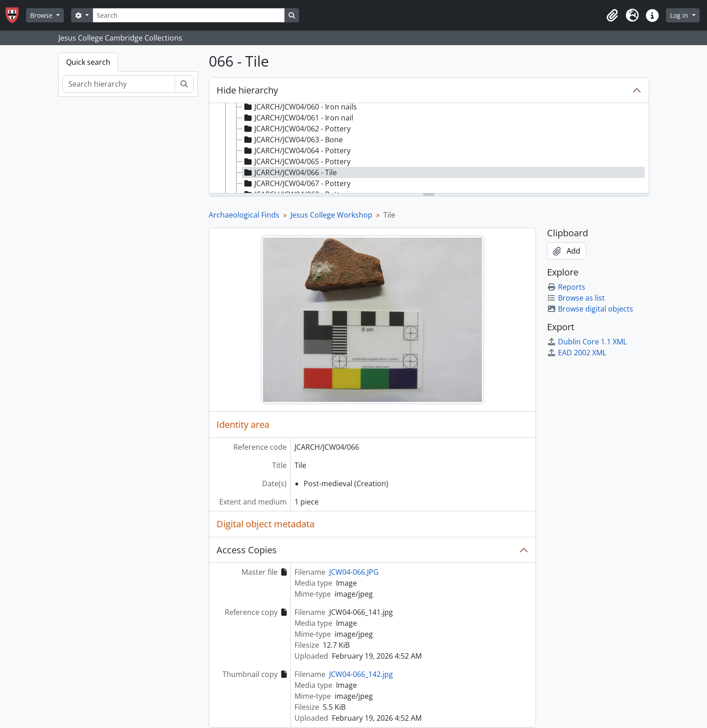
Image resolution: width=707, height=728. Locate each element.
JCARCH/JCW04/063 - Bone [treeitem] (293, 140)
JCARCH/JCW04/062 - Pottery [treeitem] (297, 129)
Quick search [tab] (88, 62)
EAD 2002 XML (577, 353)
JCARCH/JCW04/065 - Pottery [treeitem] (297, 161)
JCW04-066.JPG (354, 572)
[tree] (429, 149)
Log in (680, 15)
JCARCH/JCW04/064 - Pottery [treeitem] (297, 151)
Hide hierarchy (247, 90)
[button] (612, 16)
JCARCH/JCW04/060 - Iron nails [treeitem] (300, 107)
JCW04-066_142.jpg (361, 674)
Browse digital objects (590, 309)
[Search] (189, 15)
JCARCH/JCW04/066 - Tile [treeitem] (290, 172)
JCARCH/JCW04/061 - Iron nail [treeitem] (298, 118)
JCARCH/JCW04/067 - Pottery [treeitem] (297, 183)
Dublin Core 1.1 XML (587, 342)
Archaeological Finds (244, 215)
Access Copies (247, 550)
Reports (566, 287)
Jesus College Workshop (331, 215)
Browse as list (576, 298)
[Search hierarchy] (119, 84)
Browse (42, 15)
